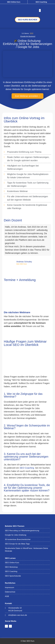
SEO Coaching (41, 2)
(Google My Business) (28, 36)
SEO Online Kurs (14, 2)
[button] (40, 10)
